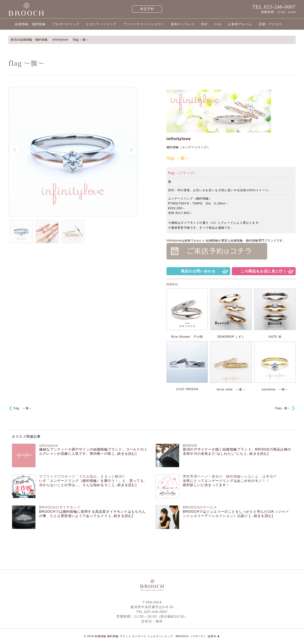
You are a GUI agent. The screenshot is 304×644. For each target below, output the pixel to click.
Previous (15, 150)
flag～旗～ (283, 408)
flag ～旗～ (23, 408)
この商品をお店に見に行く (264, 271)
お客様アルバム (240, 24)
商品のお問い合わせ (198, 271)
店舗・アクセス (271, 24)
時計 (205, 24)
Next (131, 150)
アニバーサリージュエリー (144, 24)
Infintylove (174, 241)
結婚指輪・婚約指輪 (30, 24)
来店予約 (147, 9)
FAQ (218, 24)
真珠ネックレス (183, 24)
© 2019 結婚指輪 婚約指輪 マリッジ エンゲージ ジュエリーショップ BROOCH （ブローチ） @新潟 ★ (152, 636)
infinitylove (179, 139)
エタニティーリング (101, 24)
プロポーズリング (66, 24)
